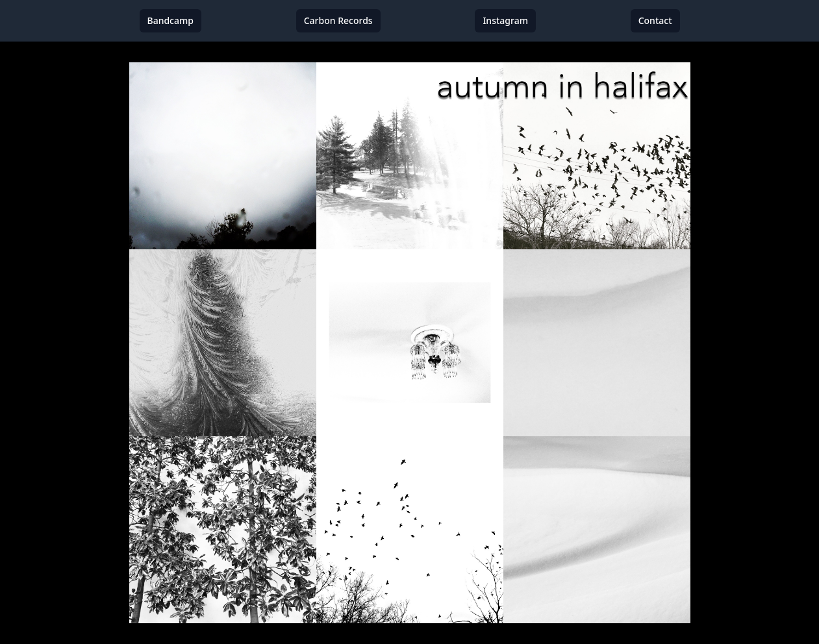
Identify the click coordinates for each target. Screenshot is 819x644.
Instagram (505, 20)
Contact (655, 20)
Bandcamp (170, 20)
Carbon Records (338, 20)
